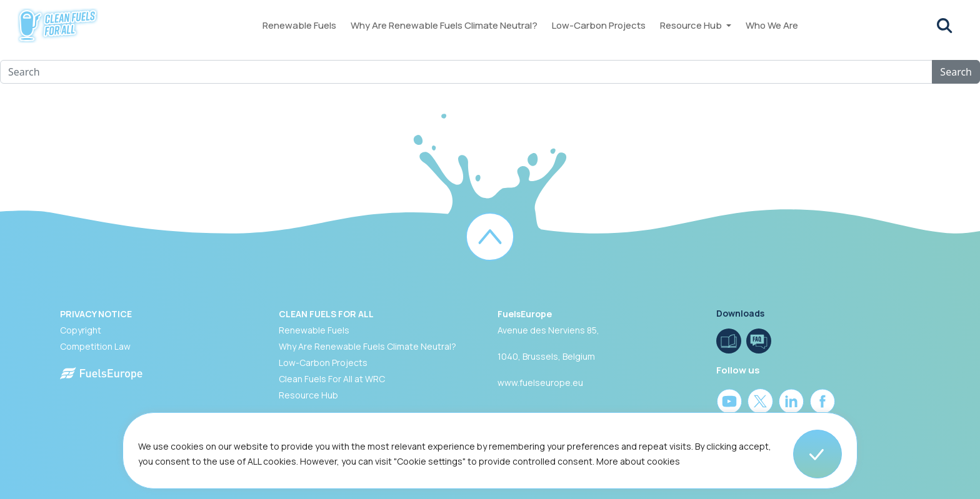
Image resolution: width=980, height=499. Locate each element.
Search (956, 72)
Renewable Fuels (299, 25)
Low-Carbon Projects (599, 25)
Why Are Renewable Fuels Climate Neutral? (444, 25)
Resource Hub (692, 25)
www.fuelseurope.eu (540, 383)
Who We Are (772, 25)
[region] (490, 456)
